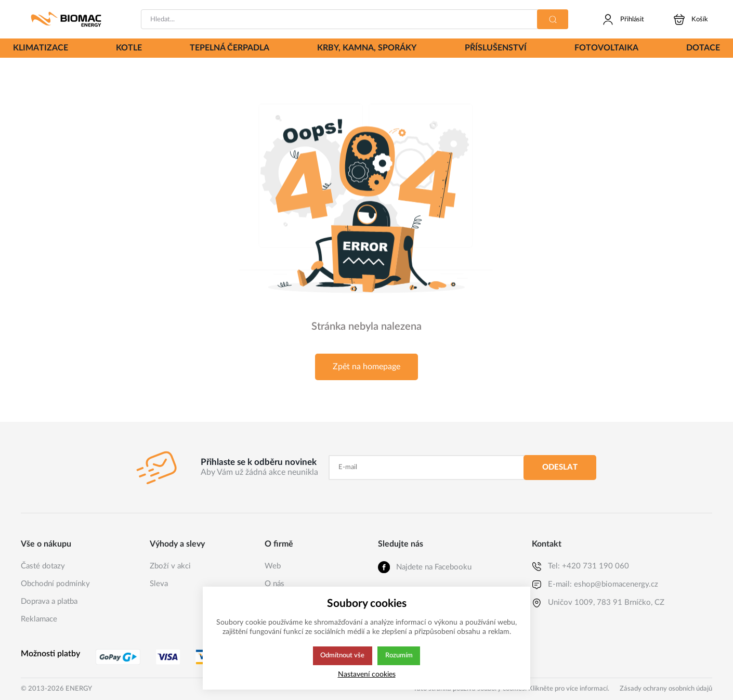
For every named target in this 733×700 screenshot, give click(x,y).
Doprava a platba (49, 601)
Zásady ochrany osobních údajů (666, 689)
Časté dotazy (43, 566)
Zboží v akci (170, 566)
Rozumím (400, 656)
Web (273, 566)
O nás (274, 584)
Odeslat (560, 467)
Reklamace (39, 619)
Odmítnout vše (342, 656)
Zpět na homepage (366, 367)
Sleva (159, 584)
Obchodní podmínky (55, 584)
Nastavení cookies (367, 674)
